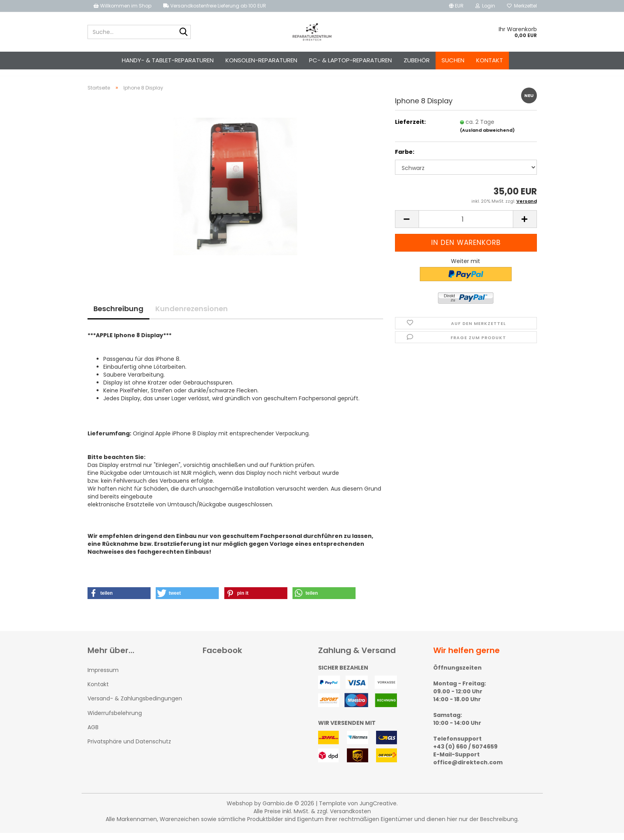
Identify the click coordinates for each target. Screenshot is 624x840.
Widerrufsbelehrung (115, 720)
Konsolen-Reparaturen (261, 60)
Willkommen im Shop (122, 6)
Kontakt (490, 60)
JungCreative (378, 810)
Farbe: (405, 159)
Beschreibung (118, 316)
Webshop (240, 810)
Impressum (103, 677)
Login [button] (485, 6)
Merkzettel (522, 6)
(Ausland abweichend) (487, 137)
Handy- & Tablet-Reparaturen (168, 60)
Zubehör (417, 60)
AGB (93, 734)
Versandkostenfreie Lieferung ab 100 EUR (215, 6)
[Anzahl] (466, 227)
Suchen (453, 60)
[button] (456, 6)
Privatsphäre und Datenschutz (129, 749)
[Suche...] (183, 32)
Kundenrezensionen (192, 316)
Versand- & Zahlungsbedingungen (135, 706)
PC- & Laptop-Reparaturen (350, 60)
